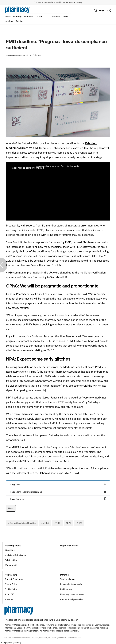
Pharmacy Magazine (14, 631)
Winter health (11, 565)
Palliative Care (11, 560)
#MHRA (45, 523)
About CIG (9, 594)
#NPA (79, 523)
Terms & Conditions (14, 579)
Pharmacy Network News (72, 594)
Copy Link (58, 484)
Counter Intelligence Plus (71, 599)
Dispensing (10, 550)
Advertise (9, 599)
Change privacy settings (11, 642)
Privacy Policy (11, 584)
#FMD (57, 523)
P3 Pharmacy (66, 589)
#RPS (69, 523)
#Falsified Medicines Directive (22, 523)
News (11, 508)
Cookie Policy (11, 589)
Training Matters (68, 579)
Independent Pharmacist (67, 631)
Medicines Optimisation (16, 555)
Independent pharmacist (71, 584)
